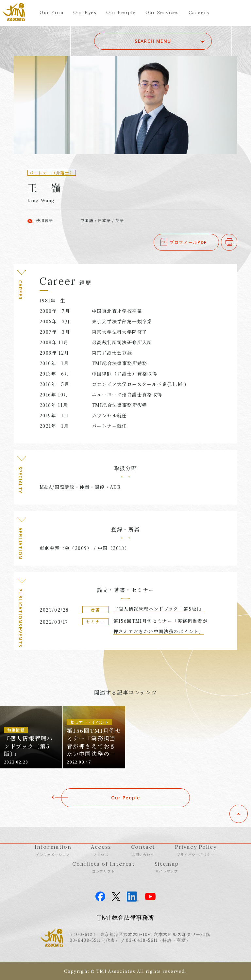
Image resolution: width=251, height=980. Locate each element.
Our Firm (51, 12)
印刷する (237, 242)
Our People (121, 12)
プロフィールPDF (188, 242)
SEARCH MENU (166, 41)
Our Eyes (85, 12)
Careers (199, 12)
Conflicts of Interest (104, 867)
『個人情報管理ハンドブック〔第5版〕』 (159, 609)
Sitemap (167, 867)
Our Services (162, 12)
